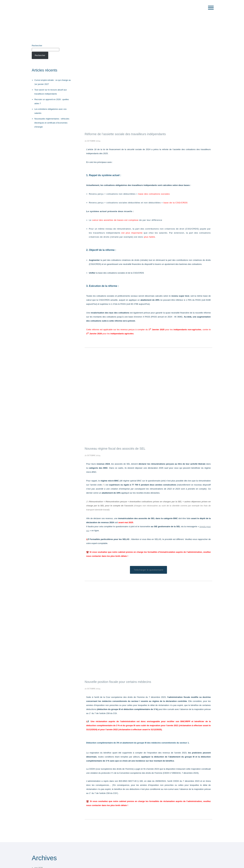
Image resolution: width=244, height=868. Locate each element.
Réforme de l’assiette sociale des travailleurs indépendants (125, 134)
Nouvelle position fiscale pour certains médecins (118, 682)
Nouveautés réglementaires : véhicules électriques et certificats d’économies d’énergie (52, 123)
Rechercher (37, 46)
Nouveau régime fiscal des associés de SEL (115, 449)
